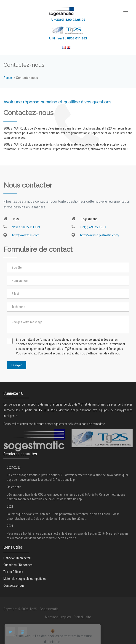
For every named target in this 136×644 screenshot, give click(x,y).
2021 (10, 506)
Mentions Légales (58, 617)
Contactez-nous (14, 586)
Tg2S (33, 609)
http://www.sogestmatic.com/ (95, 235)
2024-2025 (14, 467)
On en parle (14, 487)
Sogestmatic (49, 609)
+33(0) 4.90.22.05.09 (68, 20)
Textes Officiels (13, 572)
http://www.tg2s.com (21, 235)
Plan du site (82, 617)
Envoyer (17, 365)
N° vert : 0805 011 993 (68, 38)
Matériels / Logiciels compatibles (25, 579)
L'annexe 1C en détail (17, 558)
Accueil (8, 78)
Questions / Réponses (18, 565)
